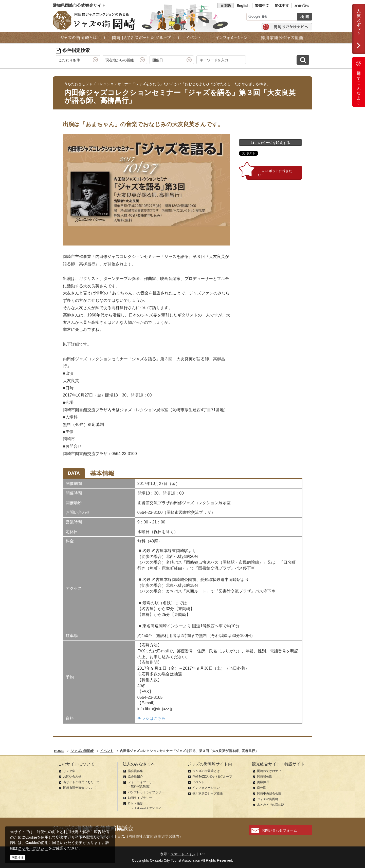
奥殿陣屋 (263, 782)
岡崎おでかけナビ (269, 771)
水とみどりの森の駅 (271, 805)
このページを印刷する (271, 143)
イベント (198, 782)
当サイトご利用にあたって (81, 782)
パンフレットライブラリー (146, 792)
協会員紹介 (135, 777)
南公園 (262, 788)
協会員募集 (135, 771)
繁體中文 (262, 6)
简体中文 (282, 6)
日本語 (226, 6)
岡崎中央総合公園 (269, 794)
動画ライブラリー (140, 798)
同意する (18, 858)
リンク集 (69, 771)
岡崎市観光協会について (80, 788)
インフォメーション (206, 788)
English (243, 6)
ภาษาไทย (302, 6)
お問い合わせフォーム (279, 830)
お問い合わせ (72, 777)
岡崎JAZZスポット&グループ (212, 777)
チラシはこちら (152, 718)
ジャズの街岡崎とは (206, 771)
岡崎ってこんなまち (359, 82)
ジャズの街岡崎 (268, 799)
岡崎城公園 (265, 777)
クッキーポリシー (33, 848)
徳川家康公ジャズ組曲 (208, 794)
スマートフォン (183, 854)
